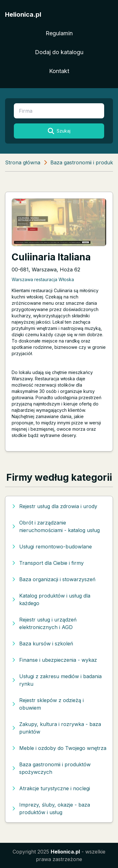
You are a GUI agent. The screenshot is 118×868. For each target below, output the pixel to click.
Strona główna (23, 162)
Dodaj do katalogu (59, 52)
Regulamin (59, 33)
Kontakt (59, 71)
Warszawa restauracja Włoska (43, 279)
